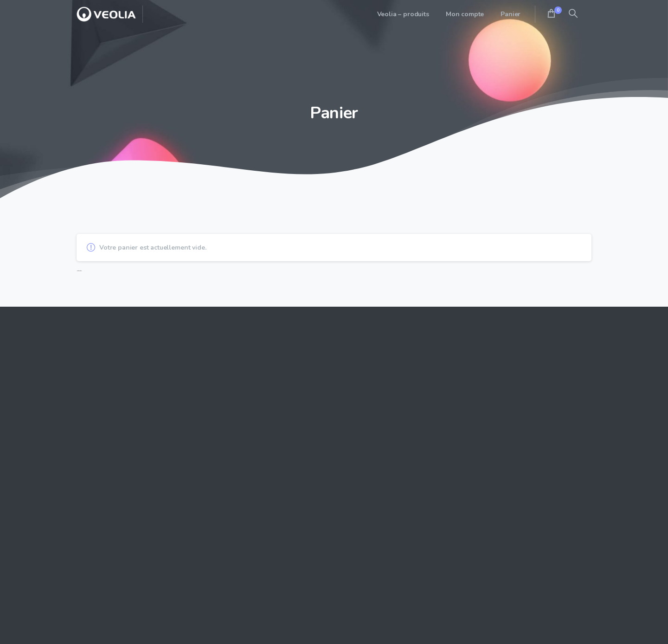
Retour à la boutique (79, 271)
